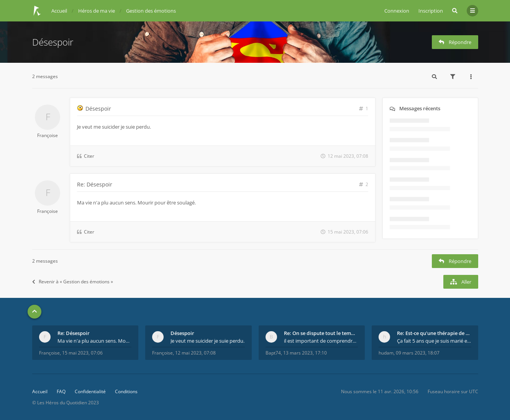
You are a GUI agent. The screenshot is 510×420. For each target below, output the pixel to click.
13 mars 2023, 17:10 (305, 353)
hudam (386, 353)
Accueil (40, 391)
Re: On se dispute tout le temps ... (321, 333)
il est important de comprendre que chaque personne (321, 341)
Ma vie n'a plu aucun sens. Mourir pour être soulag (95, 341)
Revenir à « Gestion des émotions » (73, 282)
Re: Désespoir (95, 184)
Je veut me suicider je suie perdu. (207, 341)
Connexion (397, 11)
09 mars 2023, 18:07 (418, 353)
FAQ (61, 391)
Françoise (48, 135)
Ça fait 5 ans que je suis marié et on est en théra (434, 341)
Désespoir (53, 42)
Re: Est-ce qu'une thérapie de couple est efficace (434, 333)
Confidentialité (90, 391)
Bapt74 (273, 353)
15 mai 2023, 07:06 (82, 353)
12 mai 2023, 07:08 (195, 353)
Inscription (431, 11)
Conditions (126, 391)
